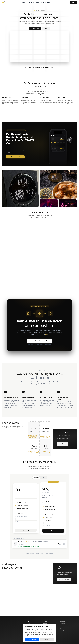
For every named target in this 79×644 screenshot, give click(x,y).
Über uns (48, 2)
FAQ (53, 2)
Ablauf (37, 2)
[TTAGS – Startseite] (3, 2)
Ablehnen (47, 639)
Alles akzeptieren (32, 639)
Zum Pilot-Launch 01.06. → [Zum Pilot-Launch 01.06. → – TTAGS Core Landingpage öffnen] (15, 159)
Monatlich (36, 479)
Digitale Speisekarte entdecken (40, 343)
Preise (42, 2)
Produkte (24, 2)
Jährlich (43, 479)
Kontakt (74, 2)
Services (31, 2)
